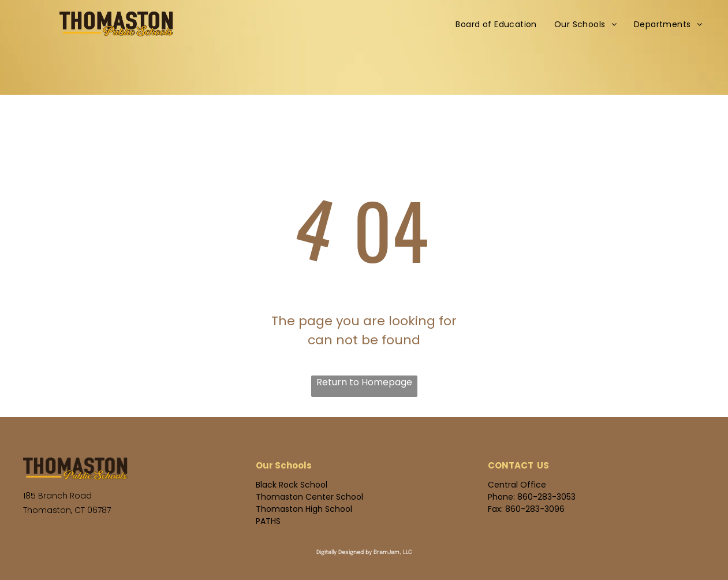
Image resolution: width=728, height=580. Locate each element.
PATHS (268, 521)
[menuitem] (496, 25)
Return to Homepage (364, 382)
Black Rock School (292, 485)
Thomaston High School (304, 509)
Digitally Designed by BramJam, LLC (364, 552)
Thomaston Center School (309, 497)
